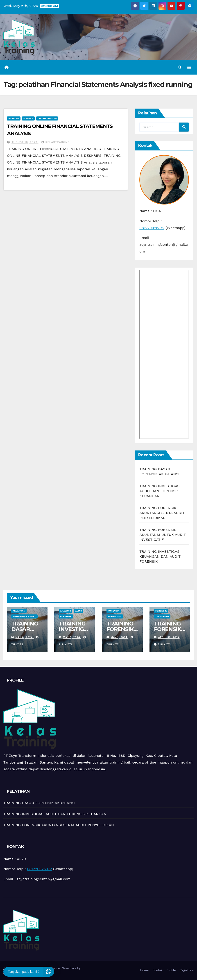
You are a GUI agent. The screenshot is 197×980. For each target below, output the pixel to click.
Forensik (66, 616)
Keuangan (19, 611)
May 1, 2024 (119, 637)
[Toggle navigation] (189, 67)
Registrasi (187, 970)
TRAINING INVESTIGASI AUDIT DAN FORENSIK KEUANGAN (160, 491)
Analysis (14, 118)
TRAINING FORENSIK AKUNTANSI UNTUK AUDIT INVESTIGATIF (163, 535)
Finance (28, 118)
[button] (180, 67)
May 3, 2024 (72, 637)
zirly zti (162, 645)
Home (144, 970)
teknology (115, 616)
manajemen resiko (24, 616)
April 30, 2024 (169, 637)
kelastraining (55, 142)
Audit (79, 611)
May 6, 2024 (25, 637)
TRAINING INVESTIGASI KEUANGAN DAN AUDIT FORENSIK (160, 556)
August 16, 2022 (25, 142)
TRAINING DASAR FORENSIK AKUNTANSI (27, 632)
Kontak (158, 970)
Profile (171, 970)
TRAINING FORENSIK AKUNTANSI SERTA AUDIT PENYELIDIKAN (162, 513)
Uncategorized (47, 118)
